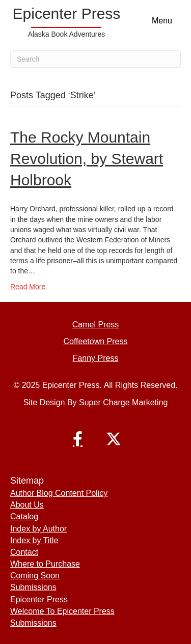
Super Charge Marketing (123, 402)
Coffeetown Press (96, 341)
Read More (28, 287)
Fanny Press (96, 358)
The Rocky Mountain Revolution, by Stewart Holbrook (87, 159)
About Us (27, 505)
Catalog (24, 516)
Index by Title (34, 540)
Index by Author (38, 529)
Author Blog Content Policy (59, 493)
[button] (78, 439)
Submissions (33, 587)
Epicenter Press (39, 599)
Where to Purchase (45, 564)
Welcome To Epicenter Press (62, 611)
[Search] (95, 59)
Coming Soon (35, 576)
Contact (24, 552)
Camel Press (96, 325)
